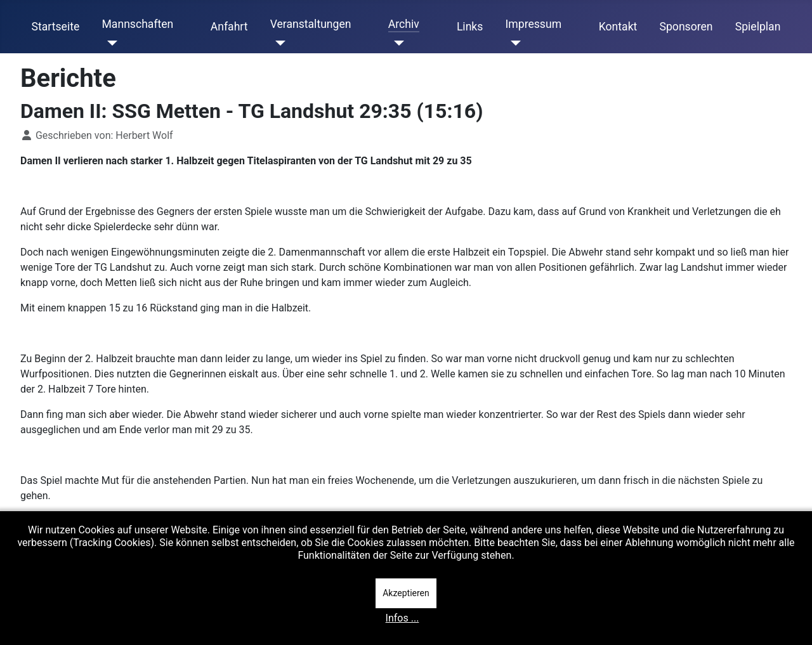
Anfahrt (229, 27)
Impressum (534, 24)
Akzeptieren (406, 593)
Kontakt (618, 27)
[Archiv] (396, 43)
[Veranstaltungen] (278, 43)
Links (470, 27)
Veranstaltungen (311, 24)
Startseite (56, 27)
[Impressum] (514, 43)
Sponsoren (686, 27)
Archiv (404, 24)
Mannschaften (137, 24)
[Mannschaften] (109, 43)
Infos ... (403, 618)
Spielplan (758, 27)
